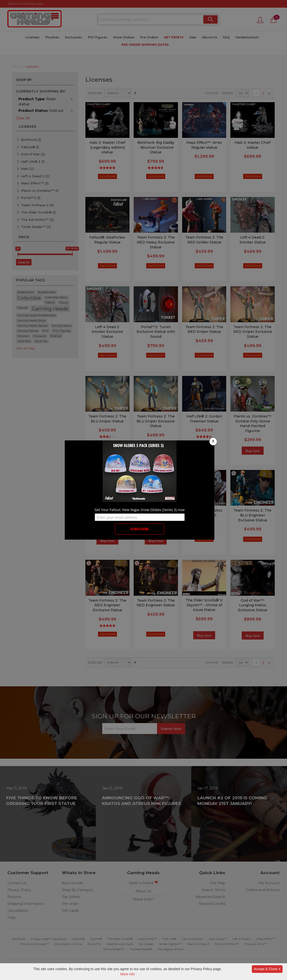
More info (128, 974)
